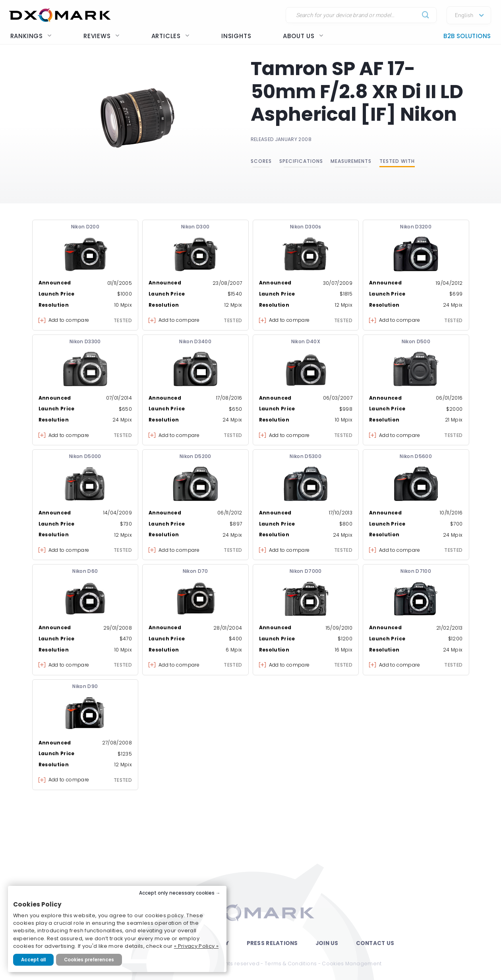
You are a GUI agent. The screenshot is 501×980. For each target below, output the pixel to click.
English (464, 15)
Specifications (301, 161)
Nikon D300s (306, 227)
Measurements (351, 161)
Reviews (102, 36)
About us (303, 36)
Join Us (327, 943)
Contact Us (375, 943)
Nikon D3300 (85, 341)
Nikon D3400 (195, 341)
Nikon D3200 (416, 227)
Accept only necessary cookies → (180, 893)
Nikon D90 (85, 686)
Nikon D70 (195, 571)
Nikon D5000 (85, 456)
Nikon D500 (416, 341)
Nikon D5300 (306, 456)
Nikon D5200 (195, 456)
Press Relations (272, 943)
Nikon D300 (195, 227)
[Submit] (426, 15)
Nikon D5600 (416, 456)
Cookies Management (352, 964)
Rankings (31, 36)
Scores (261, 161)
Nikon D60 (85, 571)
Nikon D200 (85, 227)
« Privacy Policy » (196, 946)
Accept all (33, 960)
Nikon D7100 (416, 571)
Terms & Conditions (291, 964)
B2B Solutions (467, 36)
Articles (170, 36)
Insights (236, 36)
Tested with (397, 161)
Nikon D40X (306, 341)
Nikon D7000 (306, 571)
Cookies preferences (89, 960)
